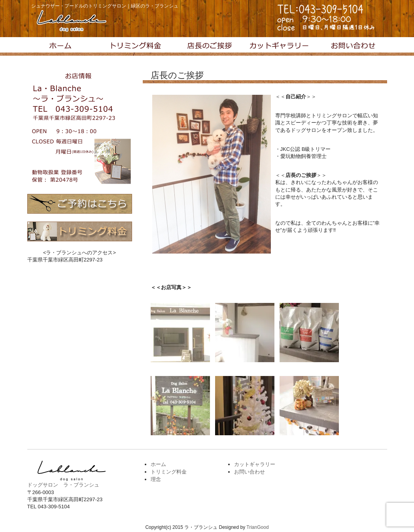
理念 (207, 47)
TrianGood (257, 527)
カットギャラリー (279, 47)
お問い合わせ (351, 47)
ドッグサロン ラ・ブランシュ (63, 485)
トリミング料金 (135, 47)
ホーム (158, 464)
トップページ (63, 47)
